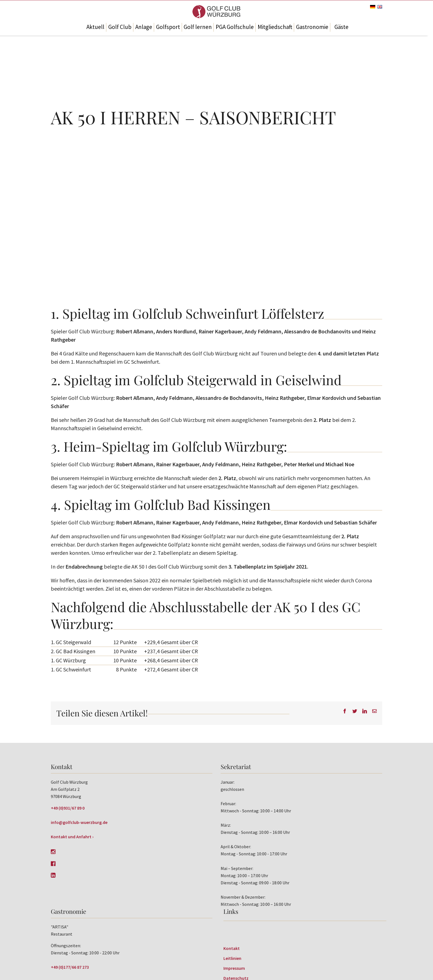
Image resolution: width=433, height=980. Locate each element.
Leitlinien (232, 958)
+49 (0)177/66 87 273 (70, 967)
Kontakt (232, 948)
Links (231, 911)
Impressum (234, 968)
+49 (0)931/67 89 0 (68, 808)
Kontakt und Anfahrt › (72, 837)
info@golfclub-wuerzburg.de (79, 822)
